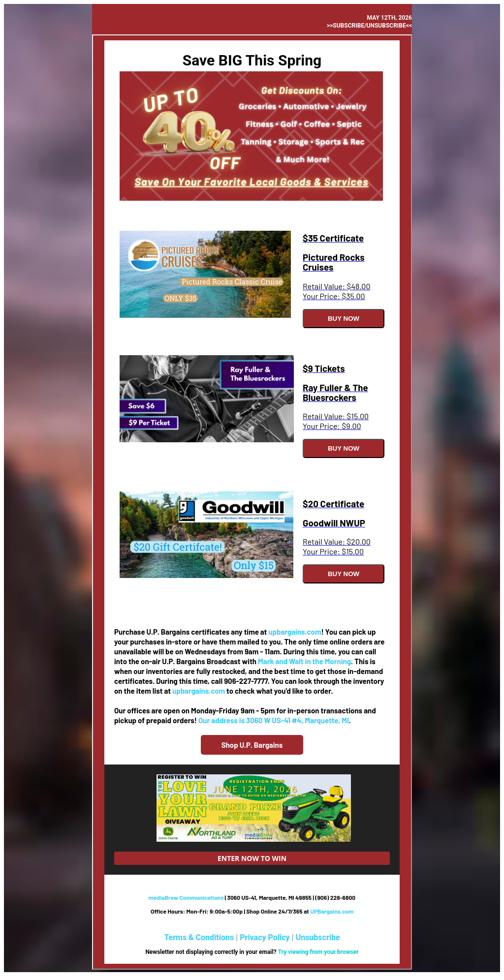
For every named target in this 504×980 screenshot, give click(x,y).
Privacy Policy (265, 937)
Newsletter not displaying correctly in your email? (211, 952)
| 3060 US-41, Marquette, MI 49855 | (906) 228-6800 (252, 897)
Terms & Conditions (199, 937)
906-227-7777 (246, 681)
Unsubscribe (318, 937)
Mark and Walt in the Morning (304, 661)
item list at (154, 691)
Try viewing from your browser (318, 952)
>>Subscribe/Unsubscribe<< (369, 26)
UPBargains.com (332, 911)
